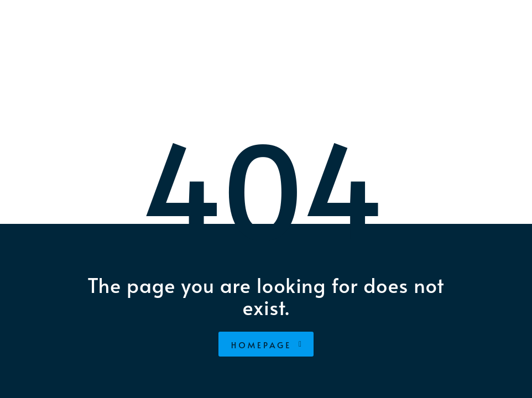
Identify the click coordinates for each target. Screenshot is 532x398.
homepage (267, 345)
